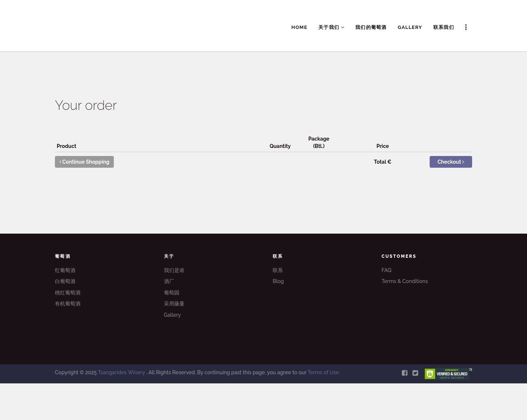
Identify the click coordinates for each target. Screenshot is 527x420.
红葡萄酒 (65, 270)
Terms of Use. (324, 372)
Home (299, 27)
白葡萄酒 (65, 281)
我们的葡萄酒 (371, 27)
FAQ (387, 270)
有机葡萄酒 (68, 304)
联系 (278, 270)
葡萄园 (172, 293)
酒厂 (169, 281)
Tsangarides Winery (122, 372)
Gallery (410, 27)
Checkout (451, 162)
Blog (278, 281)
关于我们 (331, 27)
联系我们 (444, 27)
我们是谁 (174, 270)
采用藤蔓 (174, 304)
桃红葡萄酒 (68, 293)
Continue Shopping (84, 162)
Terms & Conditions (405, 281)
